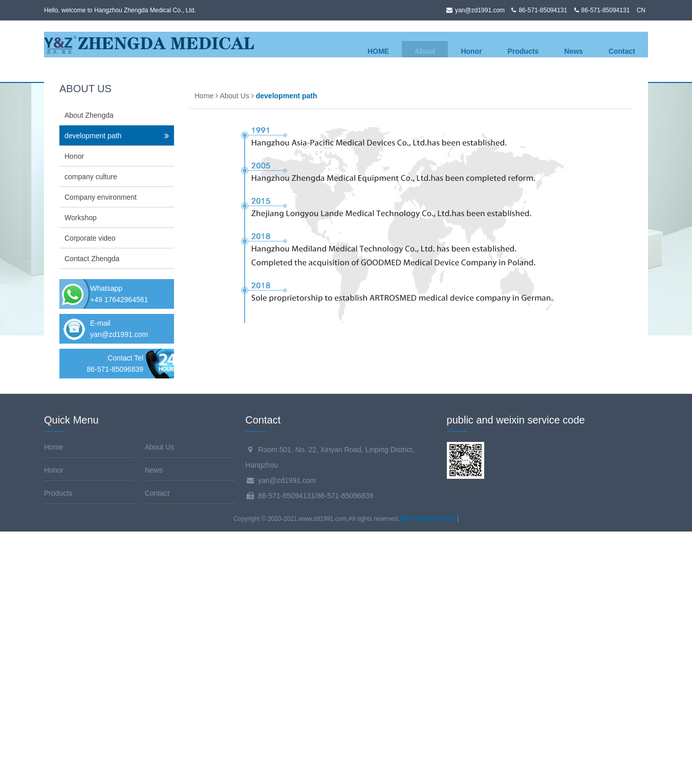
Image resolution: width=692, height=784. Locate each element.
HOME (378, 51)
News (574, 51)
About (425, 51)
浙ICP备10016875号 (427, 771)
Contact (622, 51)
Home (204, 348)
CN (641, 10)
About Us (234, 348)
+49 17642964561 (119, 552)
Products (523, 51)
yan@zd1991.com (119, 587)
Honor (471, 51)
